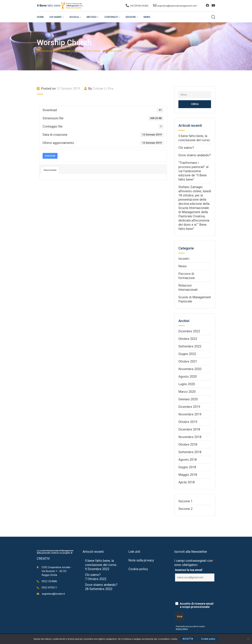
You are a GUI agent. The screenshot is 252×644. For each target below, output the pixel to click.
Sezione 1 (185, 501)
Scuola (74, 17)
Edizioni (131, 17)
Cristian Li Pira (103, 89)
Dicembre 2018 (189, 429)
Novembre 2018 (190, 437)
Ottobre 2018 (188, 444)
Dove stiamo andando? (195, 155)
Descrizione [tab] (50, 170)
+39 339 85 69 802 (139, 6)
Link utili (134, 552)
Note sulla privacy (141, 560)
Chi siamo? (186, 148)
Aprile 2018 (187, 482)
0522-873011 (49, 588)
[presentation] (199, 592)
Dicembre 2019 (189, 407)
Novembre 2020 (190, 369)
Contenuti (111, 17)
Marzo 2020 (187, 392)
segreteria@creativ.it (53, 594)
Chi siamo (55, 17)
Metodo (92, 17)
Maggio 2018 (188, 475)
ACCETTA (188, 639)
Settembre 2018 (190, 452)
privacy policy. (182, 629)
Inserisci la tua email (190, 570)
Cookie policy (138, 569)
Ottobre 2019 (188, 422)
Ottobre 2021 (188, 361)
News (147, 17)
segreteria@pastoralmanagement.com (177, 6)
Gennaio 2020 (188, 399)
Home (40, 17)
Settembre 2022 (190, 346)
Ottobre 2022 (188, 339)
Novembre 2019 (190, 414)
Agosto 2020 (188, 377)
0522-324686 (49, 581)
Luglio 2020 (187, 384)
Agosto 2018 (188, 460)
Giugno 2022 (187, 354)
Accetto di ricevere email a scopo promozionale (197, 605)
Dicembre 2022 (189, 331)
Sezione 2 (185, 509)
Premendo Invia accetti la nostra (190, 626)
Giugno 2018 (187, 467)
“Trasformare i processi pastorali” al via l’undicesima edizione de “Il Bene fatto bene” (193, 171)
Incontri (184, 259)
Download (50, 156)
